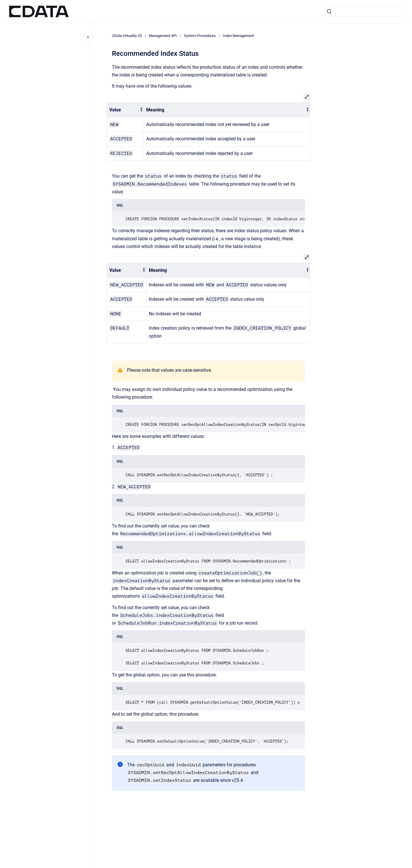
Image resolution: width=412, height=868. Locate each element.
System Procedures (200, 36)
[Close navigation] (88, 37)
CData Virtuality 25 (127, 36)
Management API (163, 36)
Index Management (238, 36)
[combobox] (363, 11)
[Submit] (329, 11)
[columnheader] (125, 110)
